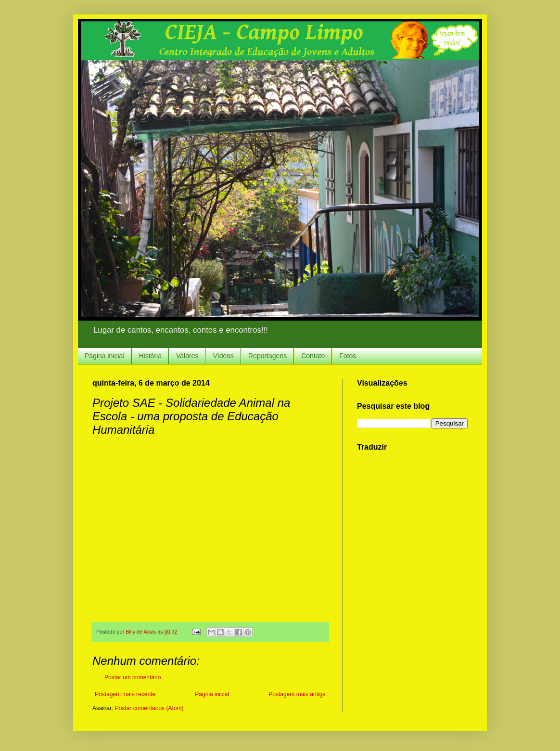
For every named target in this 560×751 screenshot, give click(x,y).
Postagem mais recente (125, 694)
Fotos (348, 356)
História (150, 356)
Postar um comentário (133, 677)
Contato (313, 356)
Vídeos (223, 356)
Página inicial (105, 356)
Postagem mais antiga (297, 694)
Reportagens (267, 356)
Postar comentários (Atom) (149, 708)
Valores (187, 356)
